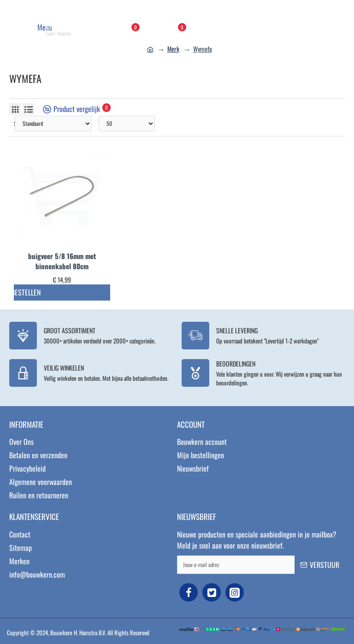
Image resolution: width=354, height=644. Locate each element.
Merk (173, 49)
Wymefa (203, 49)
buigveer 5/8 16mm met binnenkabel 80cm (62, 261)
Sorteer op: (14, 123)
